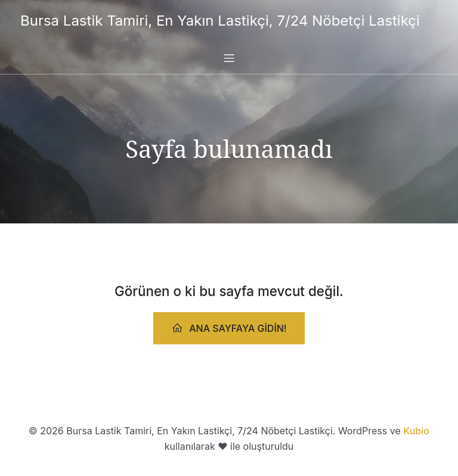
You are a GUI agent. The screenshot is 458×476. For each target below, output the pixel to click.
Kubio (416, 431)
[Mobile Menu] (229, 58)
